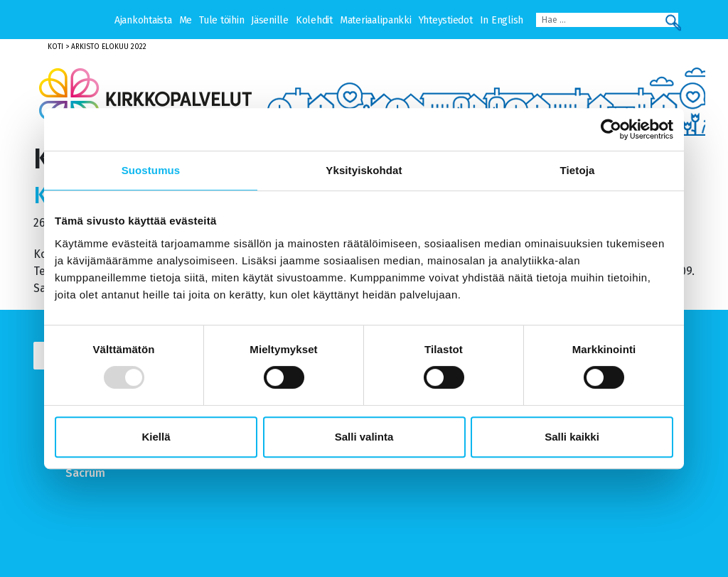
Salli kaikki (572, 437)
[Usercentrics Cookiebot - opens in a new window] (611, 129)
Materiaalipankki (376, 20)
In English (502, 20)
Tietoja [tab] (578, 170)
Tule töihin (221, 20)
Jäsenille (270, 20)
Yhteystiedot (446, 20)
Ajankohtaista (143, 20)
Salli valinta (364, 437)
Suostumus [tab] (151, 170)
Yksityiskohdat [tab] (364, 170)
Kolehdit (314, 20)
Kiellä (156, 437)
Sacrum (85, 473)
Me (186, 20)
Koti (55, 47)
